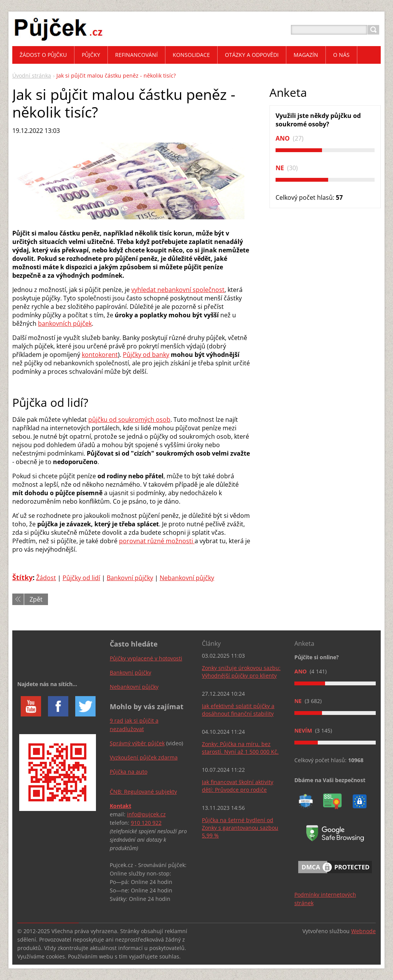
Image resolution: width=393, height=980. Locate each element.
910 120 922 (146, 823)
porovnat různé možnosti (157, 541)
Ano (283, 138)
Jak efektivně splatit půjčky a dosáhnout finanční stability (238, 710)
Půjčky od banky (146, 355)
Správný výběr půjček (137, 743)
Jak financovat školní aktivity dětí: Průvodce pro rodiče (238, 786)
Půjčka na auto (129, 772)
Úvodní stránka (32, 75)
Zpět (36, 599)
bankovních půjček (65, 323)
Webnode (363, 931)
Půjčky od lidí (81, 578)
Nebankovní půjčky (187, 578)
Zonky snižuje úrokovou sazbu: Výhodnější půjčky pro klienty (241, 672)
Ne (281, 168)
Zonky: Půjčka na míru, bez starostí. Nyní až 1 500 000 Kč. (240, 748)
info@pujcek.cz (146, 814)
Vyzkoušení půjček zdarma (144, 757)
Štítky (22, 577)
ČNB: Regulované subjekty (143, 792)
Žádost (46, 578)
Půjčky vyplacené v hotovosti (146, 658)
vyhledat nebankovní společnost (178, 290)
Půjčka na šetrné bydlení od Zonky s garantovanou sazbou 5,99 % (240, 828)
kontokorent (100, 355)
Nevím (304, 730)
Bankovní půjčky (130, 578)
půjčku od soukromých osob (129, 420)
